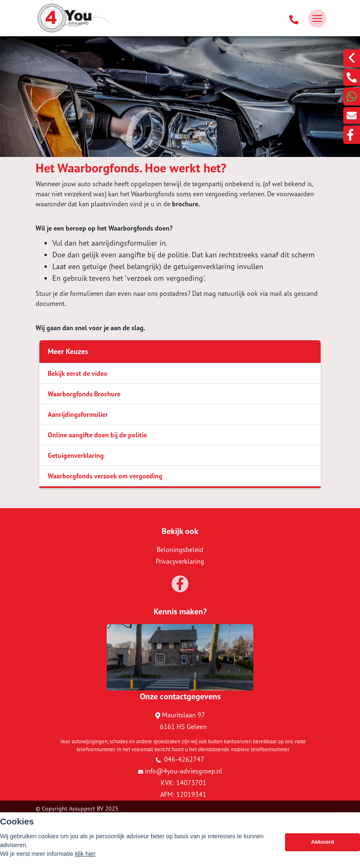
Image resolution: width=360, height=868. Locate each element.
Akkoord (323, 844)
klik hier (85, 856)
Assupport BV (86, 809)
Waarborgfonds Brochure (84, 394)
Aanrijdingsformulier (78, 414)
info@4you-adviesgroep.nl (180, 771)
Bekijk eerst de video (78, 373)
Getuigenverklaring (76, 455)
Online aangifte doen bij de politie (97, 435)
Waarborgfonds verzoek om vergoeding (105, 476)
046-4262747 (180, 759)
